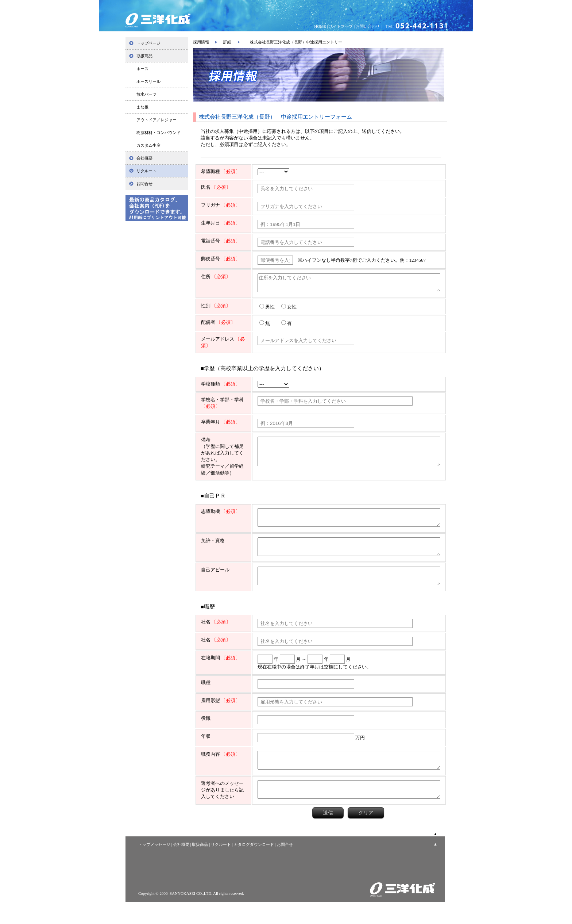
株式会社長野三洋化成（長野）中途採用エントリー (294, 42)
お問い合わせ (368, 26)
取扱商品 (144, 56)
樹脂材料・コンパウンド (159, 133)
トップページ (148, 43)
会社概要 (144, 158)
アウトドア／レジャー (156, 120)
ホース (142, 69)
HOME (320, 26)
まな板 (142, 107)
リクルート (146, 171)
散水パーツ (146, 94)
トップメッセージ (154, 867)
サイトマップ (341, 26)
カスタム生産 (148, 145)
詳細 (227, 42)
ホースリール (148, 81)
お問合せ (144, 184)
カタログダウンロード (254, 867)
